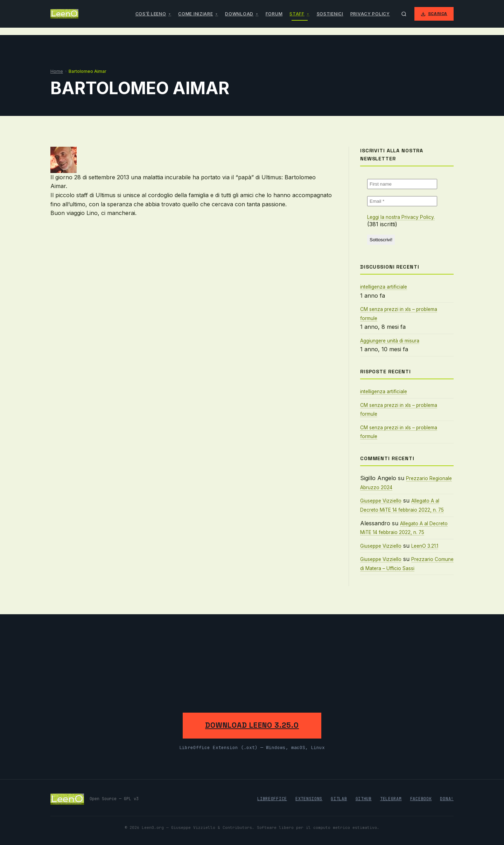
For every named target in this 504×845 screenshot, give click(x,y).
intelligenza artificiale (384, 287)
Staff (297, 14)
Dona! (447, 799)
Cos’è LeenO (151, 14)
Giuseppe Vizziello (381, 501)
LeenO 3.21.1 (425, 546)
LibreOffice (272, 799)
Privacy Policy (370, 14)
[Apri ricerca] (404, 14)
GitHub (364, 799)
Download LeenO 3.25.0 (252, 725)
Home (57, 71)
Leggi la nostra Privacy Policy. (401, 217)
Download (239, 14)
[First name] (402, 184)
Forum (274, 14)
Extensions (309, 799)
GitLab (339, 799)
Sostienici (330, 14)
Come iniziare (195, 14)
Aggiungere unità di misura (390, 341)
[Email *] (402, 201)
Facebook (421, 799)
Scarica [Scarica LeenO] (434, 14)
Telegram (391, 799)
